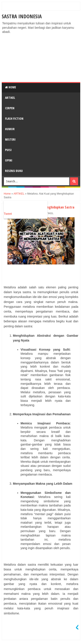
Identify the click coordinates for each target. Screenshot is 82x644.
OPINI (9, 160)
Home (10, 87)
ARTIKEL (10, 98)
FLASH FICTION (14, 119)
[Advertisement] (41, 58)
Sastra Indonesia (22, 16)
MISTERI (10, 139)
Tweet (8, 214)
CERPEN (10, 108)
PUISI (8, 150)
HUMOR (10, 129)
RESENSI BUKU (14, 171)
